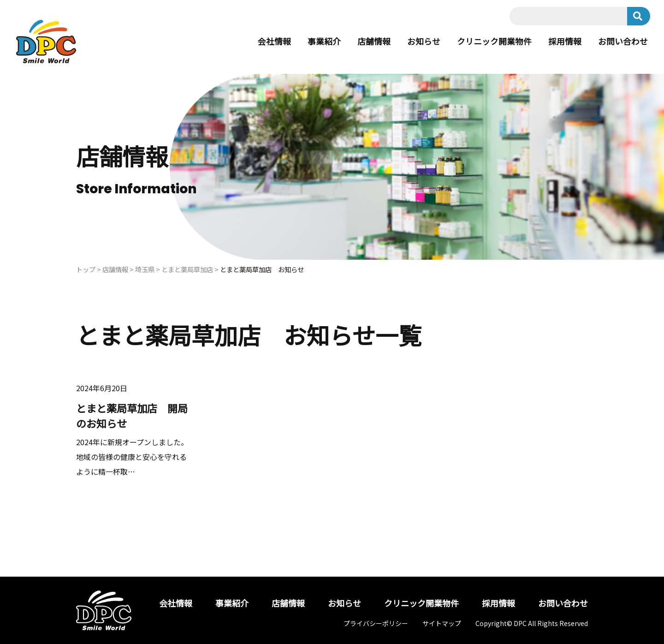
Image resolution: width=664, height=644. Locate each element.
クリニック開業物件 (494, 42)
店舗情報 (374, 42)
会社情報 (274, 42)
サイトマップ (442, 623)
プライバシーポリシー (376, 623)
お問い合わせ (623, 42)
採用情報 (565, 42)
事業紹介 (324, 42)
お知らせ (424, 42)
